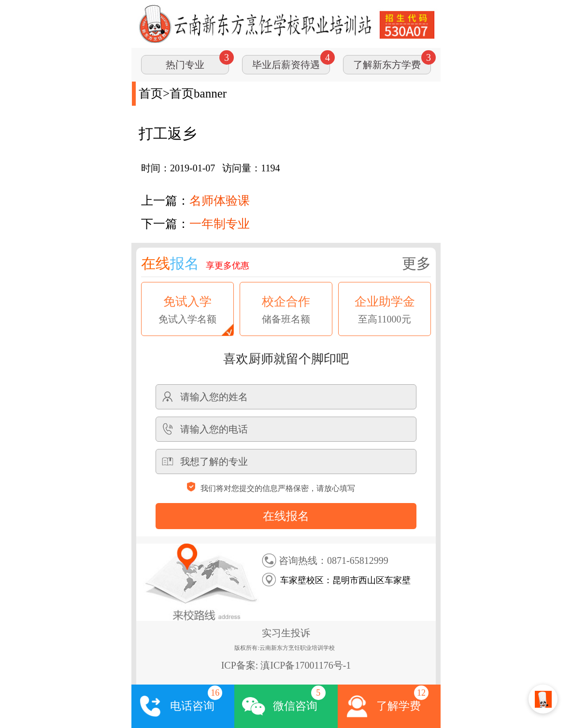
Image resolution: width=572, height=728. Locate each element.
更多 (416, 263)
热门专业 (185, 65)
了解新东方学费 (387, 65)
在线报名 (286, 516)
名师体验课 (220, 201)
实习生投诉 (286, 633)
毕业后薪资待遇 (286, 65)
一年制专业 (220, 224)
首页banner (198, 93)
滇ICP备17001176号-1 (306, 665)
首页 (151, 93)
